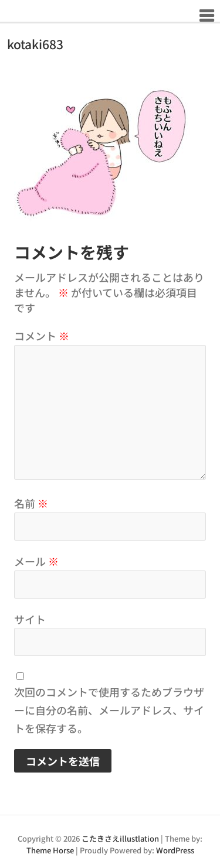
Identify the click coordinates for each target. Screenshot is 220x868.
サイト (30, 619)
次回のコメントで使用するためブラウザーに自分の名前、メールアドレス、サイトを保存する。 (109, 710)
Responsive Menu (206, 16)
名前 (31, 503)
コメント (42, 336)
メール (36, 561)
